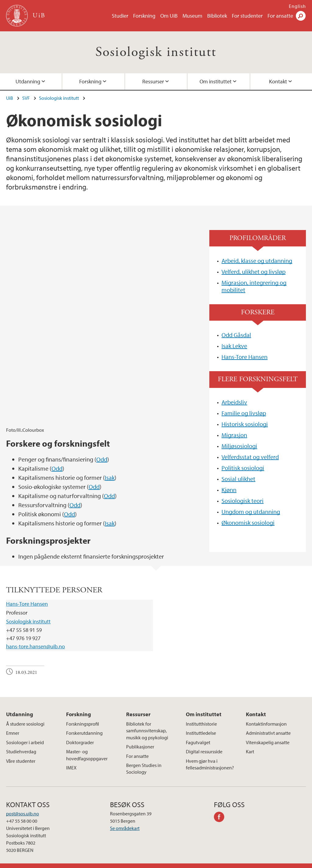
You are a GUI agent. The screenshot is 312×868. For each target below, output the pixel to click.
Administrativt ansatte (268, 725)
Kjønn (229, 490)
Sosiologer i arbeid (25, 734)
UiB (10, 98)
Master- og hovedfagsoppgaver (87, 747)
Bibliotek (217, 16)
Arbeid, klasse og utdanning (257, 261)
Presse (119, 862)
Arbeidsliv (234, 402)
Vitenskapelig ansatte (268, 734)
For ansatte (280, 16)
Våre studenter (21, 753)
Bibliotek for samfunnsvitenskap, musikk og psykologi (147, 722)
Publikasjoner (140, 739)
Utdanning (20, 706)
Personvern (197, 862)
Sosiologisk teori (243, 501)
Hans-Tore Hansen (245, 357)
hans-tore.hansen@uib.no (35, 638)
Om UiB (169, 16)
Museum (192, 16)
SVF (26, 98)
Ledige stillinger (92, 862)
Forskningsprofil (83, 716)
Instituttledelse (201, 725)
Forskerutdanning (84, 725)
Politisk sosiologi (243, 468)
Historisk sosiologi (245, 424)
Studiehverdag (21, 744)
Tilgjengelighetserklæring (239, 862)
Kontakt (256, 706)
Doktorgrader (80, 734)
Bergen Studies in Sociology (144, 760)
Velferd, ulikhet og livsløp (253, 272)
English (297, 6)
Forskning (144, 16)
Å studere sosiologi (25, 716)
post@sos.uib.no (23, 805)
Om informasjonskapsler (155, 862)
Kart (250, 744)
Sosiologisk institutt (156, 52)
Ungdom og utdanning (251, 512)
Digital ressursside (204, 744)
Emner (13, 725)
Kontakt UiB (59, 862)
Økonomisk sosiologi (248, 523)
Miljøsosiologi (239, 446)
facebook (221, 810)
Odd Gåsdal (236, 335)
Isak (110, 391)
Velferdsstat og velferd (250, 457)
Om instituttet (216, 81)
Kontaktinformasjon (266, 716)
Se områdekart (125, 820)
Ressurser (153, 81)
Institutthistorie (201, 716)
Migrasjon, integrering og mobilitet (254, 286)
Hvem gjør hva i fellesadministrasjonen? (210, 756)
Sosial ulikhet (238, 479)
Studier (120, 16)
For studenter (247, 16)
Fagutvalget (198, 734)
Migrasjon (234, 435)
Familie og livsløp (244, 413)
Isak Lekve (234, 346)
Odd (102, 373)
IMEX (71, 759)
